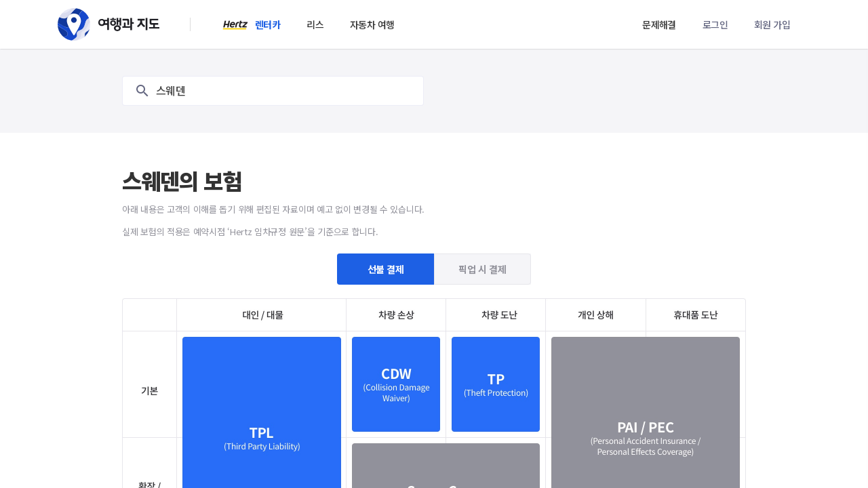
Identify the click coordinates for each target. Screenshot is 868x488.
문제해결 (659, 24)
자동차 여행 (372, 24)
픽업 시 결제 (482, 269)
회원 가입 (772, 24)
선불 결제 (386, 269)
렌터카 (268, 24)
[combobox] (273, 91)
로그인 (715, 24)
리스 (315, 24)
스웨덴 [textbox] (171, 91)
